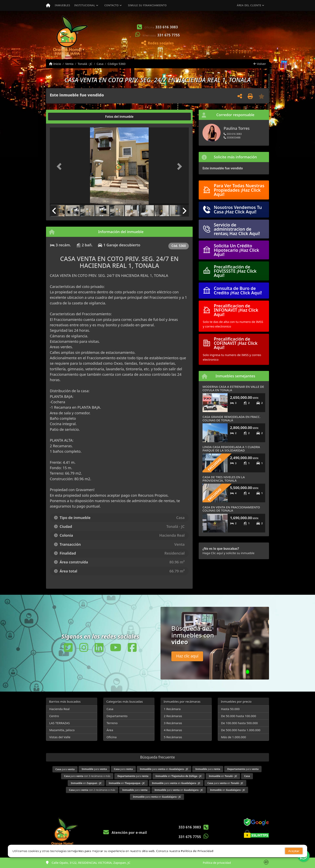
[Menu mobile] (48, 5)
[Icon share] (68, 647)
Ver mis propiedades (245, 47)
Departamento (117, 716)
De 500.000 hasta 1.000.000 (241, 730)
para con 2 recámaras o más (92, 790)
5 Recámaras (173, 737)
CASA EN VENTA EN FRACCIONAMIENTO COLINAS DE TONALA (231, 509)
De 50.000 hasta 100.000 (238, 716)
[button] (201, 35)
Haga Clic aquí (213, 553)
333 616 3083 (167, 27)
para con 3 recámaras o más (87, 776)
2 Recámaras (173, 716)
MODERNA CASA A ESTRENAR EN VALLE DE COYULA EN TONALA (233, 388)
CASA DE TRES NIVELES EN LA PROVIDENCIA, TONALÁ (224, 479)
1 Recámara (172, 709)
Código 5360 (117, 64)
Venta (69, 64)
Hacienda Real (59, 709)
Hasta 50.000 (230, 709)
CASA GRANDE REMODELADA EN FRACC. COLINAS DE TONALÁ (232, 418)
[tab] (65, 117)
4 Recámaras (173, 730)
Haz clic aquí (187, 656)
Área (110, 730)
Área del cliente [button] (249, 5)
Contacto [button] (112, 5)
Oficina (111, 737)
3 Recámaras (173, 723)
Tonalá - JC (85, 64)
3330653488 (232, 138)
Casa (100, 64)
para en (164, 769)
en (179, 776)
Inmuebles (63, 5)
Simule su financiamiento (147, 5)
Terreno (112, 723)
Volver (260, 64)
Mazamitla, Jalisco (62, 730)
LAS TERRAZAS (59, 723)
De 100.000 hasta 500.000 (239, 723)
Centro (54, 716)
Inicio (55, 64)
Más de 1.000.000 (233, 737)
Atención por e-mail (125, 833)
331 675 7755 (169, 35)
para (65, 769)
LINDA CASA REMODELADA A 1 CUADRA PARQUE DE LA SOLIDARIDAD (231, 449)
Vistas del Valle (60, 737)
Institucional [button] (85, 5)
